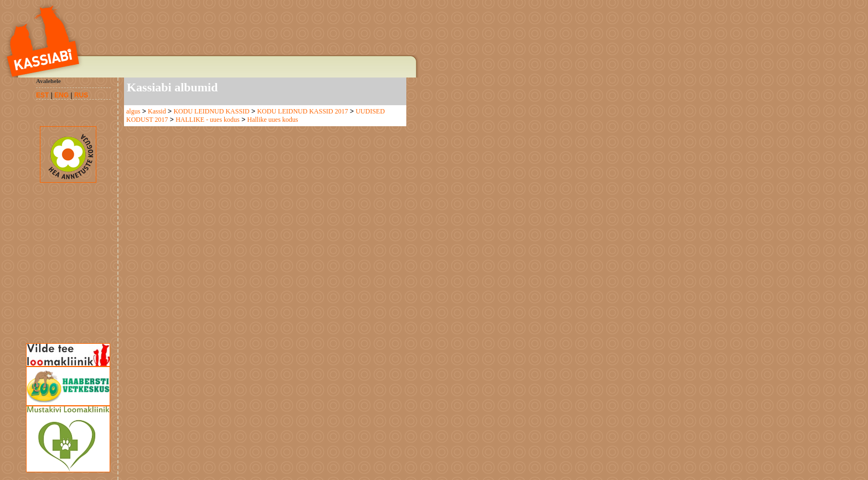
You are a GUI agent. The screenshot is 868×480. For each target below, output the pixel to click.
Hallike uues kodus (272, 120)
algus (133, 111)
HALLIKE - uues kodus (208, 120)
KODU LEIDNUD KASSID (211, 111)
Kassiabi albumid (172, 87)
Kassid (157, 111)
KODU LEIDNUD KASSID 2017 (302, 111)
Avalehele (48, 81)
